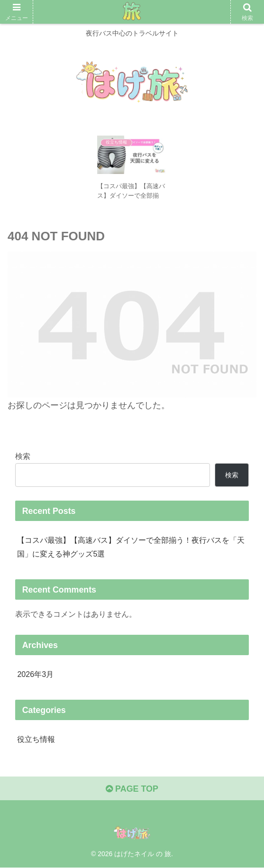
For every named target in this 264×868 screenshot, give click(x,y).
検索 (23, 456)
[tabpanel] (132, 169)
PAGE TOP (132, 789)
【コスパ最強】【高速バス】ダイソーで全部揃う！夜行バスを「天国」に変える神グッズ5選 (131, 547)
